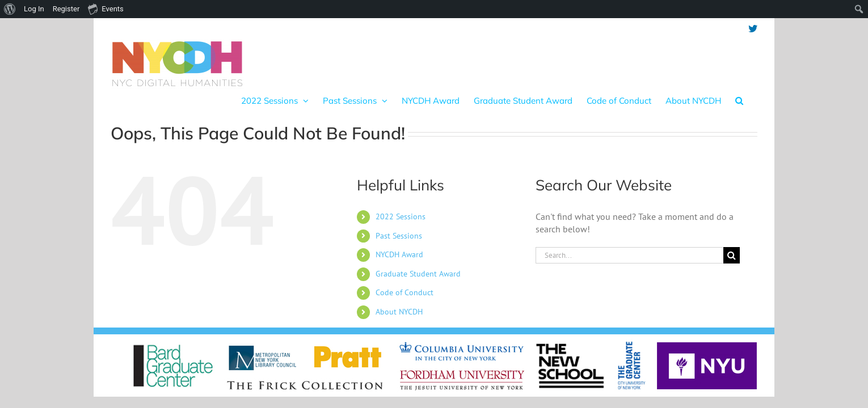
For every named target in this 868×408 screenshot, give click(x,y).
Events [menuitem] (106, 8)
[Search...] (629, 244)
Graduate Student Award (418, 262)
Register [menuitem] (66, 9)
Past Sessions (399, 224)
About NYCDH (399, 300)
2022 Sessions (401, 205)
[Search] (732, 244)
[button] (753, 50)
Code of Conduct (404, 281)
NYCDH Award (399, 243)
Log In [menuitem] (34, 9)
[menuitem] (10, 9)
